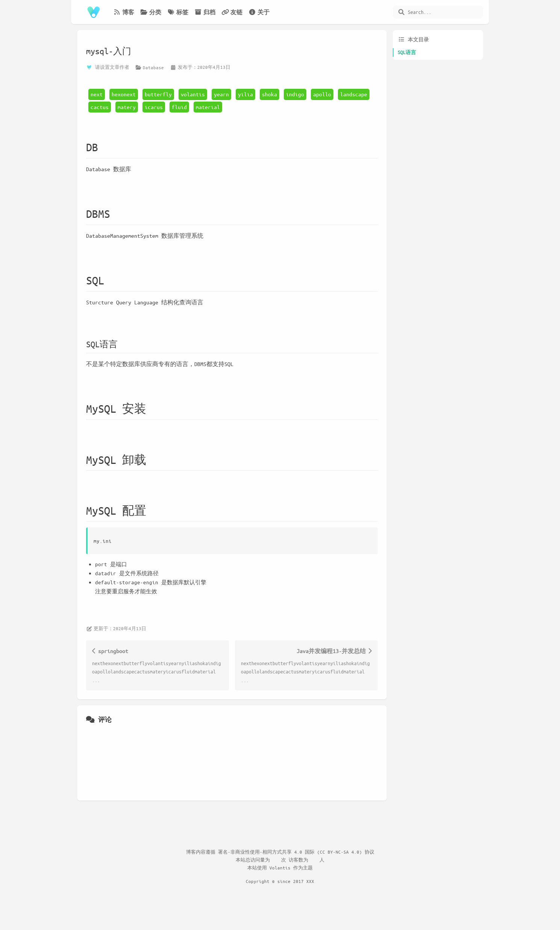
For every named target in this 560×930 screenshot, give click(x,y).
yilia (245, 94)
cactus (100, 107)
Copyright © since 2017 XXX (280, 881)
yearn (221, 94)
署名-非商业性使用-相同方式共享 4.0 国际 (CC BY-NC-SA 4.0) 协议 (296, 852)
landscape (354, 94)
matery (127, 107)
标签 (178, 12)
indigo (295, 94)
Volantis (280, 868)
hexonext (124, 94)
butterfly (158, 94)
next (97, 94)
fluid (179, 107)
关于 (259, 12)
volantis (193, 94)
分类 (151, 12)
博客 (124, 12)
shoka (269, 94)
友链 (232, 12)
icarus (154, 107)
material (208, 107)
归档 (205, 12)
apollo (322, 94)
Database (153, 67)
